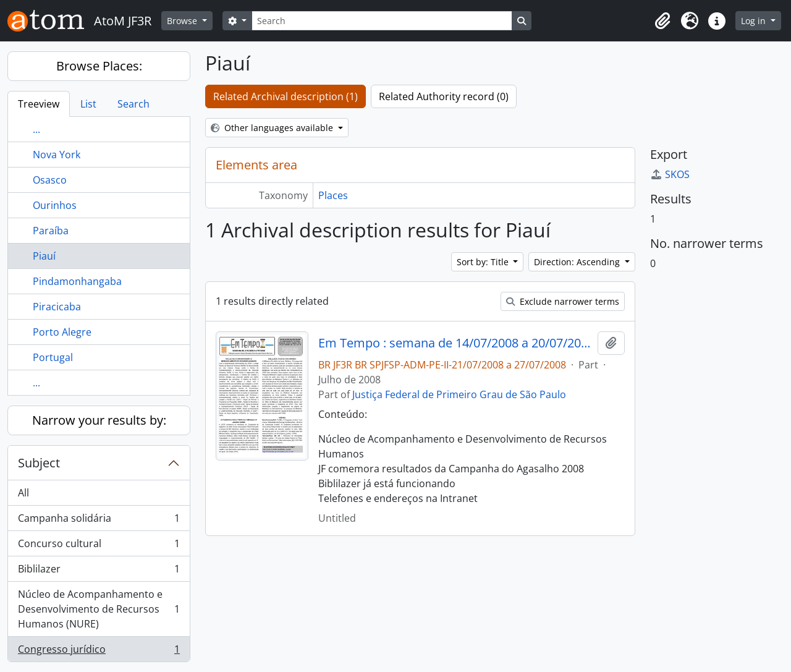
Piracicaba (57, 307)
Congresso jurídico (99, 652)
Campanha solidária (99, 521)
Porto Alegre (62, 332)
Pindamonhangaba (77, 281)
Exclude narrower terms (563, 301)
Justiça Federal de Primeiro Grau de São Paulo (459, 394)
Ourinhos (55, 205)
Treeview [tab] (39, 104)
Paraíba (51, 231)
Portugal (53, 357)
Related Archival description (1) (286, 96)
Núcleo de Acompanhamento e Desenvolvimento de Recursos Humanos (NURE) (99, 609)
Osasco (50, 180)
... (36, 129)
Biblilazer (99, 572)
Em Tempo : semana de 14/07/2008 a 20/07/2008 (456, 343)
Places (333, 195)
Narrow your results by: (99, 420)
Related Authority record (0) (444, 96)
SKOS (670, 174)
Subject (39, 463)
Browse (183, 21)
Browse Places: (99, 66)
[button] (662, 21)
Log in (755, 21)
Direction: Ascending (578, 262)
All (23, 493)
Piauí (44, 256)
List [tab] (88, 104)
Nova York (57, 155)
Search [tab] (133, 104)
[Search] (382, 21)
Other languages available (273, 128)
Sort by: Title (484, 262)
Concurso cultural (99, 546)
